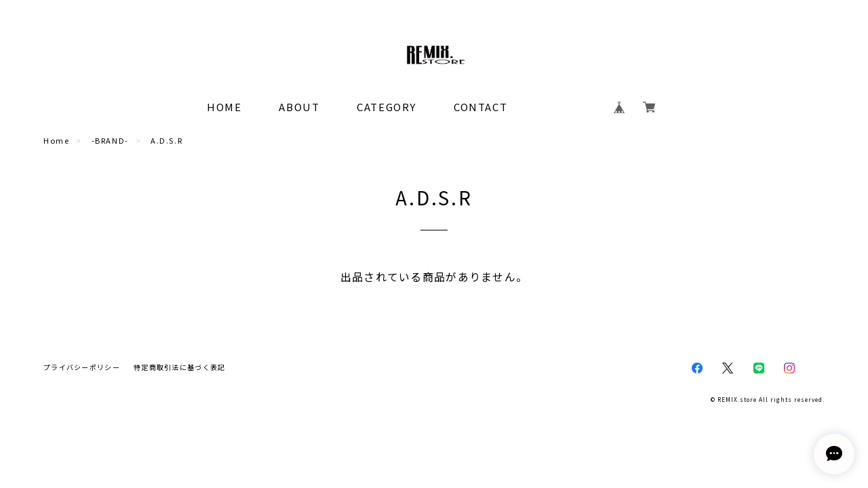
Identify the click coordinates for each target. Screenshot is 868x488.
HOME (224, 107)
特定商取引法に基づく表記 (179, 367)
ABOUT (299, 107)
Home (56, 140)
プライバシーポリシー (82, 367)
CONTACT (480, 107)
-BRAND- (110, 140)
